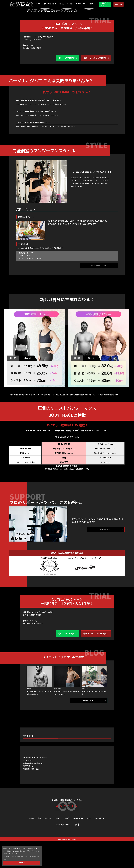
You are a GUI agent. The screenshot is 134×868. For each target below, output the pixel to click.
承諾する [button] (22, 863)
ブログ (91, 4)
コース (61, 4)
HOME (38, 4)
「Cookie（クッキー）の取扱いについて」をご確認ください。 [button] (21, 858)
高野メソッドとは (50, 4)
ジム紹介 (70, 4)
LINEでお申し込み (105, 4)
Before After (81, 4)
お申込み (119, 4)
